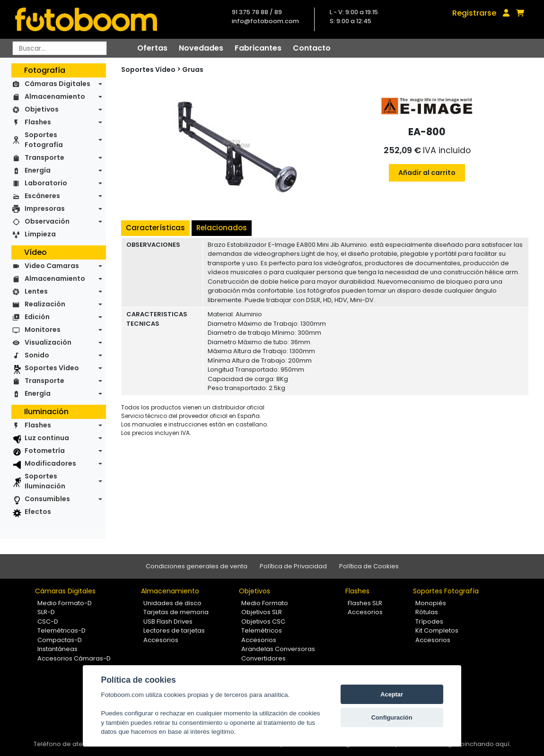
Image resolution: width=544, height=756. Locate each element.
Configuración (392, 717)
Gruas (193, 70)
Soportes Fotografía (44, 140)
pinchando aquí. (486, 744)
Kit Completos (437, 630)
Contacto (312, 48)
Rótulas (427, 612)
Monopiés (431, 603)
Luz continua (47, 438)
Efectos (38, 512)
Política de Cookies (369, 566)
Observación (47, 221)
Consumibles (47, 499)
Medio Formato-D (65, 603)
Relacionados (222, 228)
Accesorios (161, 640)
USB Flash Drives (168, 621)
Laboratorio (46, 183)
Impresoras (45, 209)
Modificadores (50, 463)
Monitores (43, 330)
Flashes (38, 122)
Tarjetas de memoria (176, 612)
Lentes (36, 291)
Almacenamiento (55, 96)
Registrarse (474, 13)
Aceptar (392, 694)
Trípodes (429, 621)
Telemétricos (262, 630)
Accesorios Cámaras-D (74, 658)
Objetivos (42, 109)
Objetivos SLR (262, 612)
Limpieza (40, 234)
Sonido (37, 355)
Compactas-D (60, 640)
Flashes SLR (365, 603)
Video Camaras (52, 266)
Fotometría (45, 451)
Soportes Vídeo (52, 368)
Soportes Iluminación (45, 481)
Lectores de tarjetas (174, 630)
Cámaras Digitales (57, 84)
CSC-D (48, 621)
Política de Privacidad (293, 566)
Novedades (201, 48)
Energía (38, 170)
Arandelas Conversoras (278, 649)
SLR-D (46, 612)
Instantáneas (57, 649)
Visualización (48, 342)
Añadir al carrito (427, 173)
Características (155, 228)
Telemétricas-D (61, 630)
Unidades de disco (172, 603)
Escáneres (42, 196)
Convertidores (263, 658)
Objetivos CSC (263, 621)
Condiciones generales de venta (197, 566)
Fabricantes (258, 48)
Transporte (44, 157)
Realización (45, 304)
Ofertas (152, 48)
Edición (37, 317)
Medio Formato (265, 603)
